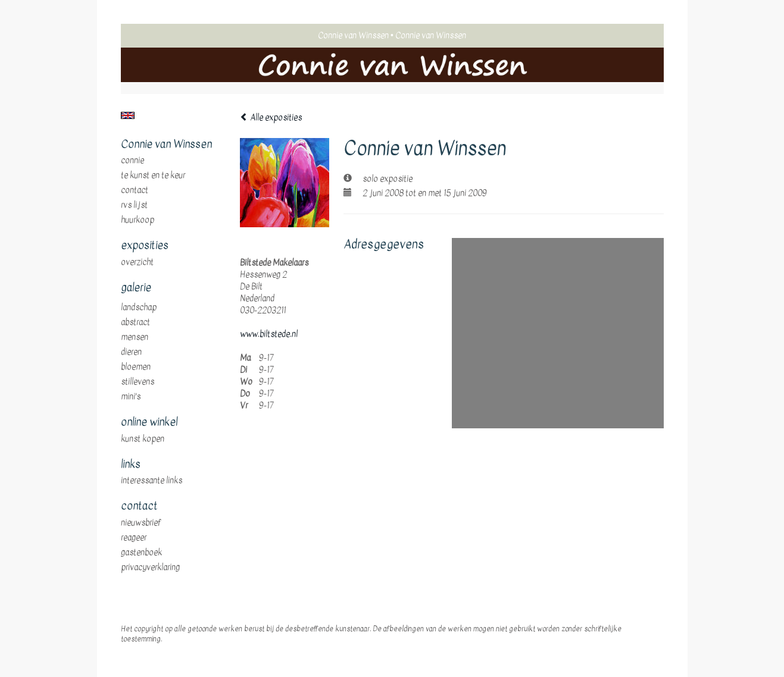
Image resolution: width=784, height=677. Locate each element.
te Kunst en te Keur (153, 175)
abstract (135, 322)
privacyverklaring (150, 568)
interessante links (152, 481)
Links (131, 465)
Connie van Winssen (353, 35)
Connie (132, 161)
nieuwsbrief (141, 523)
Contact (135, 190)
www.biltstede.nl (269, 334)
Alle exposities (271, 117)
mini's (131, 397)
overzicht (137, 262)
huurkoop (138, 220)
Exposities (145, 246)
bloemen (136, 367)
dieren (131, 352)
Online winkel (149, 422)
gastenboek (141, 553)
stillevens (138, 382)
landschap (139, 308)
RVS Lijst (134, 205)
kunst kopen (143, 439)
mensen (135, 337)
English (128, 115)
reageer (134, 538)
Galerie (136, 288)
